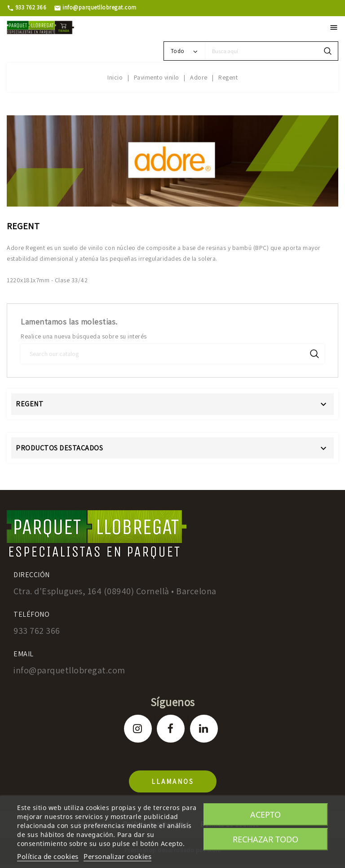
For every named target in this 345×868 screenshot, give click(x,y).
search (328, 51)
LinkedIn (204, 729)
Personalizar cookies (117, 856)
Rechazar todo (265, 839)
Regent (29, 404)
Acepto (265, 815)
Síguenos (173, 702)
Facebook (171, 729)
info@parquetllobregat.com (95, 7)
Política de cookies (48, 856)
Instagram (138, 729)
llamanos (173, 781)
